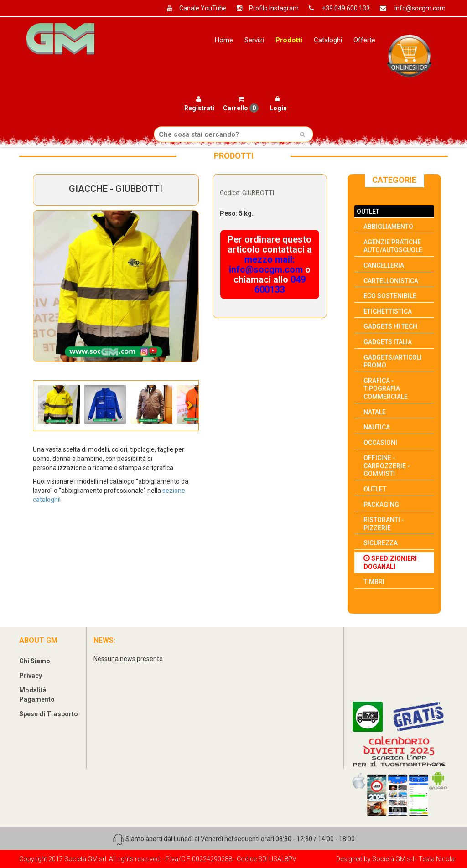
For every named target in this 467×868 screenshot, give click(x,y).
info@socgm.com (409, 8)
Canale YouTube (193, 8)
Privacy (31, 676)
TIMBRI (374, 582)
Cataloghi (328, 40)
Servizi (254, 40)
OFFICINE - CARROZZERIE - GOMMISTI (387, 466)
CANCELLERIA (384, 265)
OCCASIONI (380, 443)
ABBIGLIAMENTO (388, 227)
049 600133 (280, 284)
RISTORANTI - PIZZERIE (384, 524)
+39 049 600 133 (336, 8)
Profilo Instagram (264, 8)
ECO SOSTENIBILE (390, 296)
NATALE (375, 412)
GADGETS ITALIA (388, 342)
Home (224, 40)
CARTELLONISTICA (391, 281)
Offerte (364, 40)
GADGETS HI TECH (390, 326)
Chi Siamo (35, 661)
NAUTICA (377, 427)
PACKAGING (381, 505)
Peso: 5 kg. (237, 213)
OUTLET (368, 212)
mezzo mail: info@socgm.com (266, 264)
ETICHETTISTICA (388, 311)
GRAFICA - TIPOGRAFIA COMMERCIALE (386, 389)
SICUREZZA (381, 543)
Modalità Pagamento (37, 695)
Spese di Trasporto (49, 714)
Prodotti (289, 40)
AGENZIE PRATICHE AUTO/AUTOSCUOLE (393, 246)
